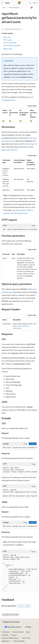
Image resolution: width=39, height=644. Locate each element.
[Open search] (30, 3)
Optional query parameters (12, 45)
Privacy (13, 635)
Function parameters (10, 43)
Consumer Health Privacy (10, 638)
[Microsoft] (20, 3)
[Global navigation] (2, 3)
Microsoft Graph (14, 7)
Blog (28, 632)
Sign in (35, 3)
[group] (19, 230)
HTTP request (8, 40)
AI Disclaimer (6, 632)
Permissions (7, 37)
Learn (4, 7)
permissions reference (10, 150)
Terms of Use (26, 638)
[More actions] (36, 8)
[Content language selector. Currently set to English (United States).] (11, 622)
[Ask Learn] (32, 8)
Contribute (5, 635)
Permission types (28, 144)
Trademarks (5, 641)
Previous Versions (18, 632)
